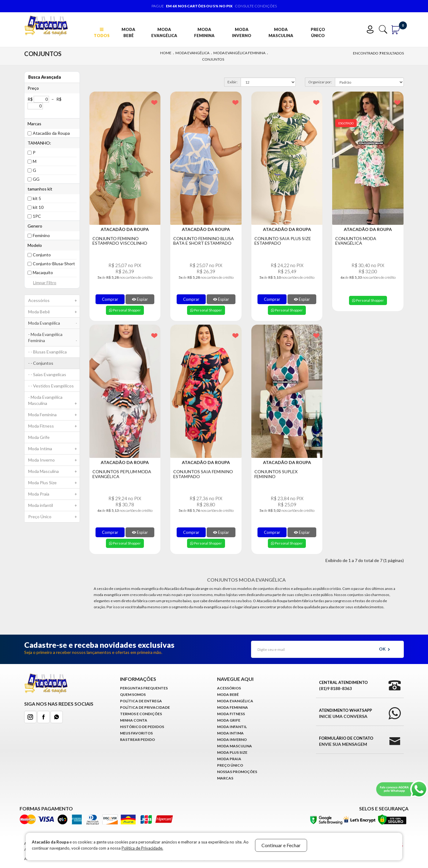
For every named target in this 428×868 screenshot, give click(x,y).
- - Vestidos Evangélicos (51, 386)
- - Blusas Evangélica (47, 352)
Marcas (225, 778)
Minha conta (134, 720)
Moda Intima (54, 449)
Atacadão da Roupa (51, 133)
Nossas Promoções (237, 772)
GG (36, 179)
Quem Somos (133, 694)
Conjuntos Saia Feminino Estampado (203, 474)
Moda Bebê (128, 32)
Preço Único (318, 32)
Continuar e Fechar (281, 845)
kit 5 (37, 198)
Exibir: (233, 82)
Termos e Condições (141, 714)
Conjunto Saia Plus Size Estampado (283, 241)
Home (166, 53)
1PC (37, 216)
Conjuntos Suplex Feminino (276, 474)
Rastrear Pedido (137, 740)
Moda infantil (54, 505)
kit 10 (38, 207)
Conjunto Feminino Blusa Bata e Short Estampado (204, 241)
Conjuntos (213, 59)
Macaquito (43, 272)
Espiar (140, 299)
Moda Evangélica (164, 32)
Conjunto (42, 255)
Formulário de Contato (346, 742)
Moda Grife (39, 437)
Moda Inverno (242, 32)
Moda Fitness (54, 426)
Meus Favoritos (136, 733)
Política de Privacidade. (142, 848)
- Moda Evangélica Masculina (54, 402)
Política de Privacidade (145, 707)
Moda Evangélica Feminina (239, 53)
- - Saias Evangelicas (47, 374)
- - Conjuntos (41, 363)
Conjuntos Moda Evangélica (356, 241)
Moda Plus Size (54, 483)
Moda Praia (54, 494)
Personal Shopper (125, 310)
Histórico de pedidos (142, 727)
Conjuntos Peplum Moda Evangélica (122, 474)
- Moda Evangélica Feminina (54, 339)
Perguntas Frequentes (144, 688)
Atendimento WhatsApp (345, 714)
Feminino (41, 235)
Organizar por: (320, 82)
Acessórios (54, 300)
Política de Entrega (141, 701)
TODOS (102, 33)
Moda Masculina (281, 32)
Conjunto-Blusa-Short (54, 264)
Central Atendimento (343, 686)
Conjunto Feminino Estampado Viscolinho (120, 241)
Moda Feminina (204, 32)
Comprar (110, 299)
